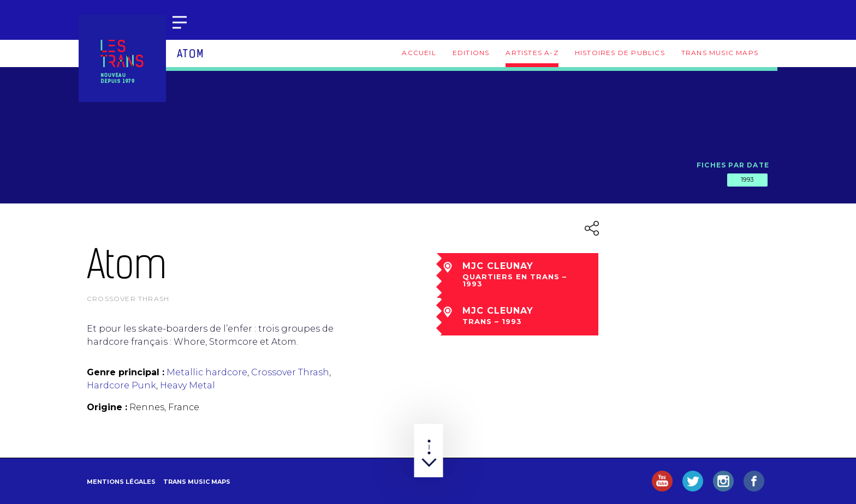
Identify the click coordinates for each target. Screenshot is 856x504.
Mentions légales (121, 482)
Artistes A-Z (532, 53)
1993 (747, 179)
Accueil (419, 53)
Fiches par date (733, 165)
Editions (471, 53)
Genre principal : (126, 372)
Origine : (107, 407)
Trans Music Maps (720, 53)
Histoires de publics (620, 53)
